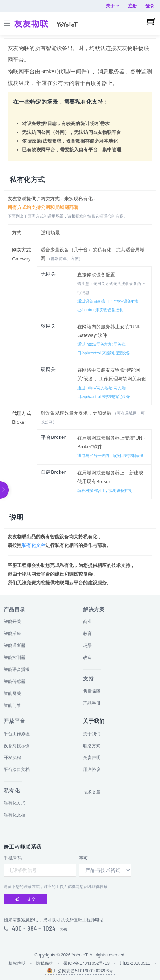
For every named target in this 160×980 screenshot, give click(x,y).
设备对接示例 (17, 746)
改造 (87, 658)
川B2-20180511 (135, 963)
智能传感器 (15, 682)
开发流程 (12, 758)
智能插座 (12, 634)
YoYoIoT (80, 955)
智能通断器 (15, 646)
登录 (150, 6)
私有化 (12, 791)
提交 (26, 899)
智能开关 (12, 622)
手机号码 (13, 858)
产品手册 (92, 703)
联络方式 (92, 746)
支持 (89, 679)
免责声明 (92, 758)
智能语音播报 (17, 670)
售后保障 (92, 691)
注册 (132, 6)
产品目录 (15, 609)
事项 (84, 858)
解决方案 (94, 609)
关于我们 (92, 734)
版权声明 (17, 963)
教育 (87, 634)
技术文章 (92, 792)
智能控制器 (15, 658)
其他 (63, 930)
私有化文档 (34, 545)
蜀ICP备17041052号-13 (87, 963)
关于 (113, 6)
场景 (87, 646)
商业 (87, 622)
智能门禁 (12, 705)
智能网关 (12, 693)
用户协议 (92, 770)
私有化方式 (15, 803)
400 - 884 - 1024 (34, 928)
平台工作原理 (17, 734)
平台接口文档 (17, 770)
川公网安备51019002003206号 (80, 971)
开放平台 (15, 721)
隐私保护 (45, 963)
